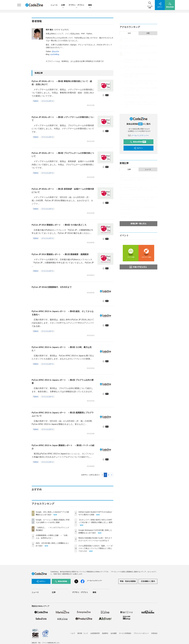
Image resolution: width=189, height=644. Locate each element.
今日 (129, 33)
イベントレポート (48, 101)
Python (36, 101)
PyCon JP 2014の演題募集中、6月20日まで (52, 287)
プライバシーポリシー (141, 633)
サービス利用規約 (125, 633)
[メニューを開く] (19, 5)
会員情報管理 (95, 633)
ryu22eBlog (55, 54)
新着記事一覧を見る (138, 224)
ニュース (54, 5)
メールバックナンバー (138, 135)
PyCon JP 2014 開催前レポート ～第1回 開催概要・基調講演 (60, 254)
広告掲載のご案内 (148, 581)
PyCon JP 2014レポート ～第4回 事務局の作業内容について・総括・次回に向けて (62, 83)
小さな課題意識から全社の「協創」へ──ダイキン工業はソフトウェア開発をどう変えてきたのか (96, 548)
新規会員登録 (138, 142)
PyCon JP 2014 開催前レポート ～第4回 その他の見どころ (59, 225)
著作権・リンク (83, 633)
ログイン (138, 148)
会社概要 (114, 633)
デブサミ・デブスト (77, 5)
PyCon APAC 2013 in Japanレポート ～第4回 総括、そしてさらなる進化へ (63, 313)
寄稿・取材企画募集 (128, 581)
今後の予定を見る (138, 267)
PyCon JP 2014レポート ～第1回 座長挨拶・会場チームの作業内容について (63, 191)
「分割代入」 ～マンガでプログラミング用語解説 (137, 217)
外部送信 (154, 633)
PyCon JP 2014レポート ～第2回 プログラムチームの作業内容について (63, 155)
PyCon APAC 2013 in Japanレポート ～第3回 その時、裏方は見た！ (62, 349)
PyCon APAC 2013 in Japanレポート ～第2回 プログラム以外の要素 (63, 382)
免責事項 (105, 633)
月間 (148, 33)
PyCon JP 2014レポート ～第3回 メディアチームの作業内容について (63, 119)
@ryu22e (55, 51)
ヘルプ (73, 633)
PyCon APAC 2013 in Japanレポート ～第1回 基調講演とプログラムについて (63, 414)
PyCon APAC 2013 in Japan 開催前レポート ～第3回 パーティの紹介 (63, 447)
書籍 (90, 5)
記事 (63, 5)
